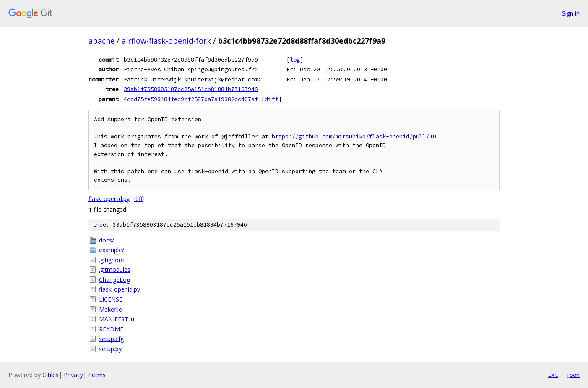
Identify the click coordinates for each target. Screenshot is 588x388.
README (111, 329)
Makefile (111, 309)
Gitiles (51, 375)
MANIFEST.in (117, 319)
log (295, 60)
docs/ (107, 240)
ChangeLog (114, 280)
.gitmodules (115, 270)
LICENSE (111, 299)
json (573, 375)
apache (101, 41)
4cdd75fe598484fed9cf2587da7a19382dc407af (191, 99)
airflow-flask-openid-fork (166, 41)
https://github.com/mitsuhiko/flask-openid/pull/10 (354, 137)
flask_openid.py (109, 199)
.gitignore (112, 260)
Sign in (571, 13)
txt (553, 375)
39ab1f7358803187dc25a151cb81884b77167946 (191, 89)
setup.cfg (111, 339)
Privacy (73, 375)
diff (271, 99)
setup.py (110, 349)
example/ (112, 250)
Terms (97, 375)
